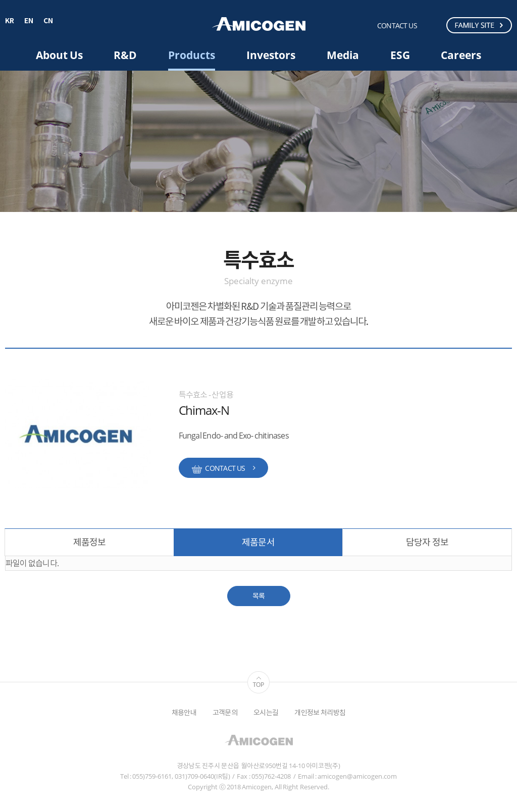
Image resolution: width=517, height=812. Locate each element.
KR (10, 21)
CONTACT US (397, 25)
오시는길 (266, 712)
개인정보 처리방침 (320, 712)
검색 (434, 25)
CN (48, 21)
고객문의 (225, 712)
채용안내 (184, 712)
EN (29, 21)
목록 (259, 596)
